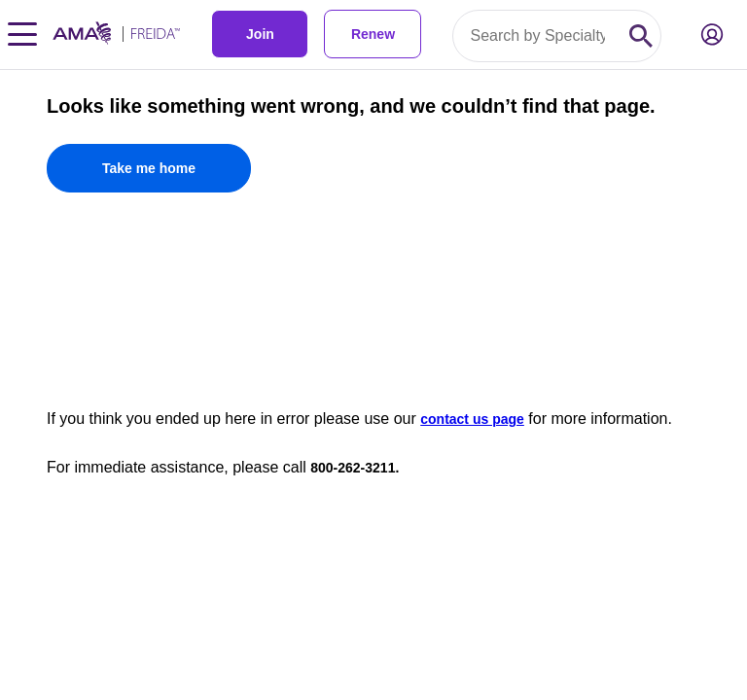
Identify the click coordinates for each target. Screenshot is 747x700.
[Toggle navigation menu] (22, 34)
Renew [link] (373, 34)
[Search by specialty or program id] (537, 36)
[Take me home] (149, 168)
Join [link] (260, 34)
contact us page (472, 419)
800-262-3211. (355, 468)
